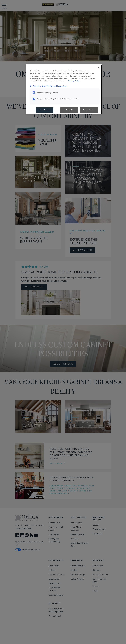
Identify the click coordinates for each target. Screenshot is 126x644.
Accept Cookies (89, 110)
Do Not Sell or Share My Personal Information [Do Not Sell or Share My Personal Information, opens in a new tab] (48, 86)
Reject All (69, 110)
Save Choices (45, 110)
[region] (64, 89)
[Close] (99, 68)
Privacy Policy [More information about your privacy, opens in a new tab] (74, 81)
